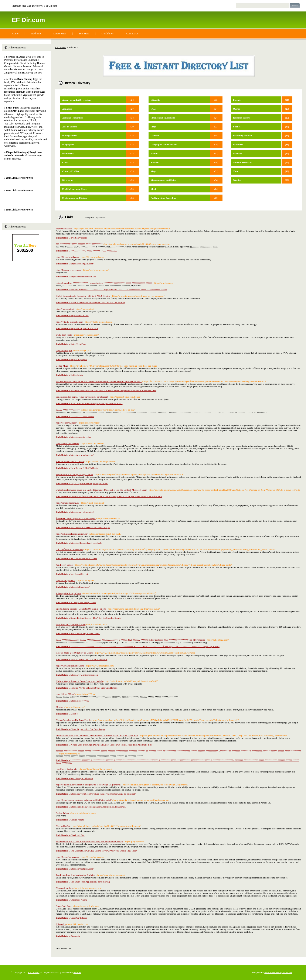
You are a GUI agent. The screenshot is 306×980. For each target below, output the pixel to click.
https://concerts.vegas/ (66, 423)
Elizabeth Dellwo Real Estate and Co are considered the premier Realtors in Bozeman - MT (99, 381)
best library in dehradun (67, 769)
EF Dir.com (28, 20)
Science (237, 127)
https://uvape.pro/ (64, 350)
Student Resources (242, 162)
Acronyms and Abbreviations (77, 100)
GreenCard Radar (64, 906)
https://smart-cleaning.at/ (68, 503)
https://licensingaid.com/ (67, 257)
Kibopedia (61, 924)
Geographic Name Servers (164, 144)
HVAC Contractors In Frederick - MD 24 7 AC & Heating (83, 296)
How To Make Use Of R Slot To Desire (74, 653)
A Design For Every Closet (69, 593)
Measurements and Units (163, 180)
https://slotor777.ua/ (65, 694)
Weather (237, 180)
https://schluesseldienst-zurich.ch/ (72, 534)
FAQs (154, 109)
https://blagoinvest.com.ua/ (69, 270)
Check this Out (63, 826)
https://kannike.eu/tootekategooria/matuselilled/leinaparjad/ (84, 800)
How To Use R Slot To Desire (70, 461)
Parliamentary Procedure (163, 198)
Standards (238, 144)
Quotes (237, 109)
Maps (153, 171)
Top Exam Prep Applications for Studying (76, 875)
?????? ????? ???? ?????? (68, 410)
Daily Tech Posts (64, 335)
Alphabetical (101, 217)
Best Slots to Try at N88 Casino (71, 624)
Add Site (36, 33)
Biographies (68, 144)
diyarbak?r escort (64, 229)
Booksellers (68, 153)
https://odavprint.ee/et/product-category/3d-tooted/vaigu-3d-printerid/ (88, 785)
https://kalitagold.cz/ (65, 580)
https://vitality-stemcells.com (69, 322)
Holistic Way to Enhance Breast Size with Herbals (79, 681)
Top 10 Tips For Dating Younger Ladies (74, 474)
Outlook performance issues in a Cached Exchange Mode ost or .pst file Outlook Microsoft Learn (101, 490)
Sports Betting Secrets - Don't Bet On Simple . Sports (81, 609)
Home (15, 33)
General (155, 136)
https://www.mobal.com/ (67, 443)
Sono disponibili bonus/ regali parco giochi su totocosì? (82, 397)
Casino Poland (63, 813)
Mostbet (60, 707)
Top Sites (84, 33)
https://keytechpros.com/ (67, 857)
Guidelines (108, 33)
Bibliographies (69, 136)
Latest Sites (60, 33)
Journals (155, 162)
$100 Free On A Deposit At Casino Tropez (76, 518)
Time (236, 171)
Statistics (238, 153)
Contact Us (132, 33)
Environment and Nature (75, 198)
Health (154, 153)
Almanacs (67, 109)
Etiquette (155, 100)
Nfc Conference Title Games (69, 549)
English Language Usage (75, 189)
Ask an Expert (69, 127)
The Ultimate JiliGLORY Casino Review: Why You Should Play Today (89, 842)
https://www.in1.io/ (65, 309)
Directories (68, 180)
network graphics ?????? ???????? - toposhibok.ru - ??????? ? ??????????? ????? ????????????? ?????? (104, 283)
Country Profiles (71, 171)
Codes (65, 162)
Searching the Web (242, 136)
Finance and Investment (163, 118)
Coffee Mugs (62, 366)
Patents (237, 100)
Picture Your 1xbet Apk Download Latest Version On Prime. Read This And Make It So (97, 736)
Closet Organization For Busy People (73, 720)
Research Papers (241, 118)
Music (154, 189)
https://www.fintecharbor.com (70, 666)
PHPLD (77, 972)
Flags (153, 127)
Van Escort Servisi (64, 565)
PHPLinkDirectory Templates (278, 972)
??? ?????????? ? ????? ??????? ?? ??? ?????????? (79, 244)
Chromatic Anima (64, 888)
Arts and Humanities (73, 118)
